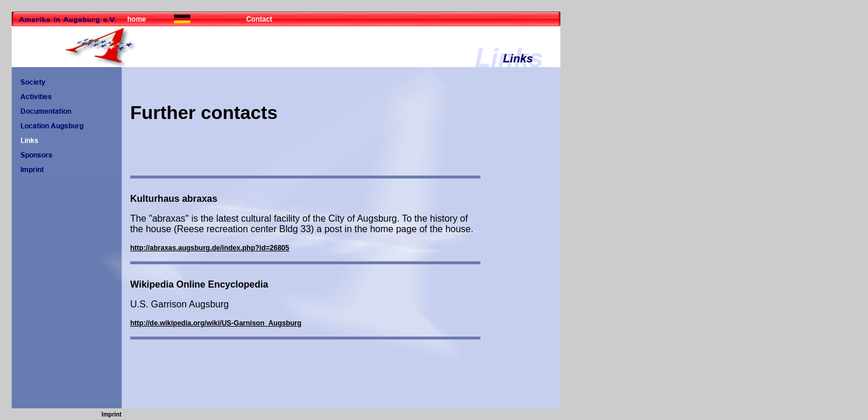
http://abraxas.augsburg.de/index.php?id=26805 (210, 248)
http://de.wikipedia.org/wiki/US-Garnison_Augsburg (216, 323)
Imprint (111, 414)
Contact (259, 19)
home (137, 19)
